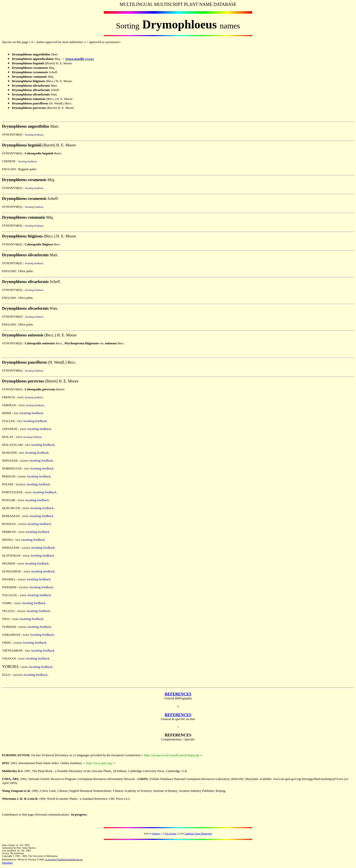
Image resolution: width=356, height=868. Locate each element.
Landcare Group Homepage (198, 833)
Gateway (156, 833)
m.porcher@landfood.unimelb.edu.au (64, 859)
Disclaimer (7, 863)
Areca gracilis (75, 59)
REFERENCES (178, 694)
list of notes (171, 833)
